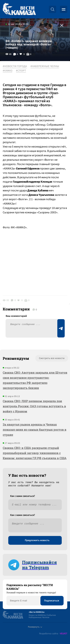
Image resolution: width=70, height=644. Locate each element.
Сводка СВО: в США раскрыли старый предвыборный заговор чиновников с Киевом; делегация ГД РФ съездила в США (35, 453)
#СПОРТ (21, 71)
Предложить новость (37, 540)
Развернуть (35, 627)
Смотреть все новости (52, 358)
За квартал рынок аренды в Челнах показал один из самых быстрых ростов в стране (35, 429)
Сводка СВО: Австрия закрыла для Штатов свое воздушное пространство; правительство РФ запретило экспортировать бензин (35, 380)
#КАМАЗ (8, 71)
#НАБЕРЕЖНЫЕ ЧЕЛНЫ (45, 66)
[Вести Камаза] (19, 9)
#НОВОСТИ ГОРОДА (15, 66)
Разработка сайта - (53, 634)
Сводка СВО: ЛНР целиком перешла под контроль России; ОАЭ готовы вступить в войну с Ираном (34, 406)
